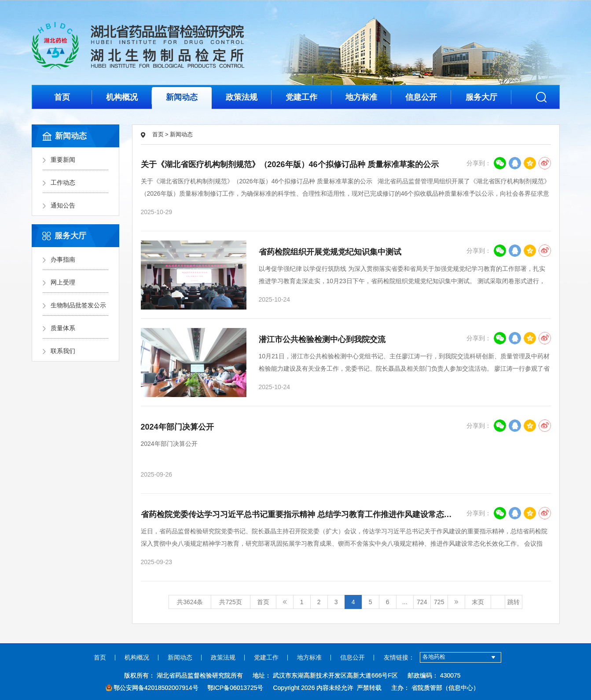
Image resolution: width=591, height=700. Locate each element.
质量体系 (63, 328)
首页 (62, 97)
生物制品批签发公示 (78, 305)
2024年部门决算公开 (177, 427)
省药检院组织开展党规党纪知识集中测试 (330, 252)
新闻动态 (182, 97)
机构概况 (122, 97)
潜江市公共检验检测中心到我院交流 (322, 339)
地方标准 (361, 97)
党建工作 (301, 97)
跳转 (514, 602)
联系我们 (63, 351)
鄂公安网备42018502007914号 (152, 688)
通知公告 (63, 205)
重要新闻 (63, 160)
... (405, 602)
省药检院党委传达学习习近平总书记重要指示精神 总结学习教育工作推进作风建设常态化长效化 (308, 514)
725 (439, 602)
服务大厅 (481, 97)
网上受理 (63, 282)
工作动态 (63, 182)
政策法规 (242, 97)
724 (422, 602)
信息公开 (421, 97)
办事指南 (63, 259)
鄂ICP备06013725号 (235, 688)
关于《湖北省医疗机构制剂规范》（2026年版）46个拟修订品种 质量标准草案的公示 (290, 164)
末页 (478, 602)
